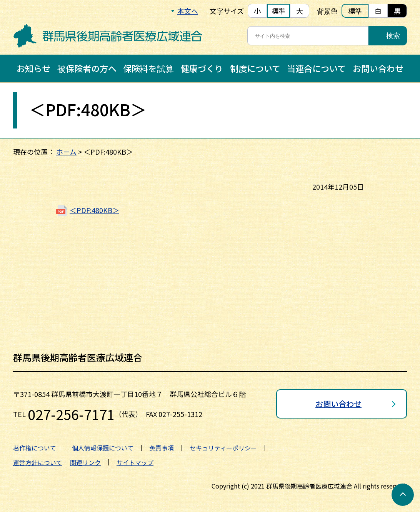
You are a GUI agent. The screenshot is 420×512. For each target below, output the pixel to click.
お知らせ (33, 68)
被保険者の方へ (87, 68)
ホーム (66, 152)
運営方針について (38, 462)
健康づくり (202, 68)
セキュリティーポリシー (223, 448)
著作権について (35, 448)
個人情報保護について (103, 448)
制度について (255, 68)
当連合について (316, 68)
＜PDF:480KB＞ (94, 210)
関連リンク (85, 462)
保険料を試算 (148, 68)
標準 (278, 11)
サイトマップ (135, 462)
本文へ (188, 11)
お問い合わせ (378, 68)
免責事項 (162, 448)
